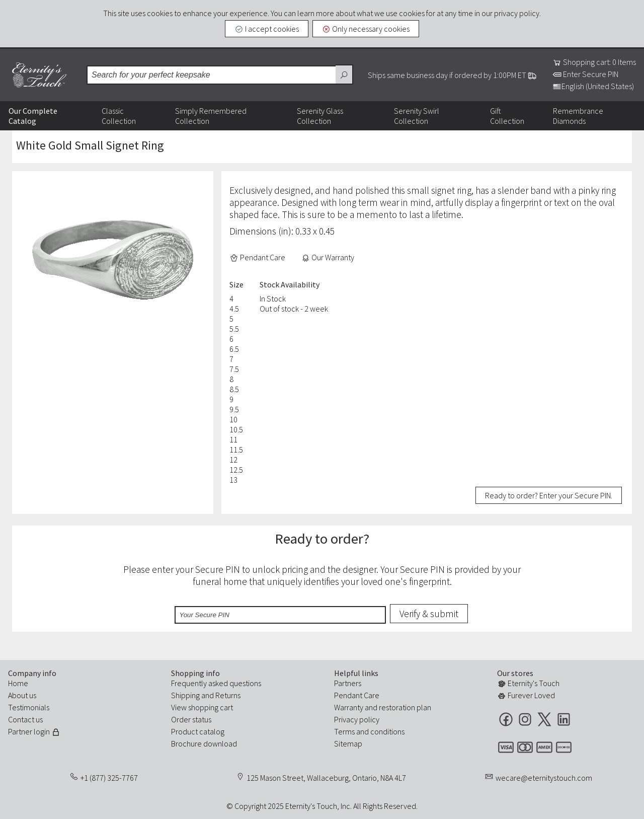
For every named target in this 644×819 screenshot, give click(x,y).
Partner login (34, 731)
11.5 (236, 450)
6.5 (234, 349)
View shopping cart (202, 707)
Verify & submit (429, 614)
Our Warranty (328, 257)
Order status (191, 719)
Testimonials (29, 707)
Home (18, 683)
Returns (228, 695)
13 (233, 480)
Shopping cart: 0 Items (594, 62)
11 (233, 439)
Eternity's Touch (39, 75)
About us (22, 695)
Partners (348, 683)
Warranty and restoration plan (383, 707)
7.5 (234, 369)
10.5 (236, 429)
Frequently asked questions (216, 683)
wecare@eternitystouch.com (544, 778)
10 (233, 419)
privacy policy (517, 13)
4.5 (234, 309)
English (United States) (593, 86)
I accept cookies (267, 29)
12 (233, 460)
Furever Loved (526, 695)
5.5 (234, 329)
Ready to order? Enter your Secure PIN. (549, 495)
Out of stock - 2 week (294, 309)
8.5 (234, 389)
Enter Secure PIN (585, 74)
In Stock (273, 299)
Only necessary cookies (366, 29)
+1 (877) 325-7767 (109, 778)
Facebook (506, 719)
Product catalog (198, 731)
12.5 (236, 470)
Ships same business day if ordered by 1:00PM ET (452, 75)
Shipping (185, 695)
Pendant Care (257, 257)
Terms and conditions (369, 731)
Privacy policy (357, 719)
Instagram (525, 719)
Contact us (25, 719)
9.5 (234, 409)
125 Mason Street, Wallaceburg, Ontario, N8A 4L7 (326, 778)
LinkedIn (564, 719)
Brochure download (204, 743)
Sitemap (348, 743)
